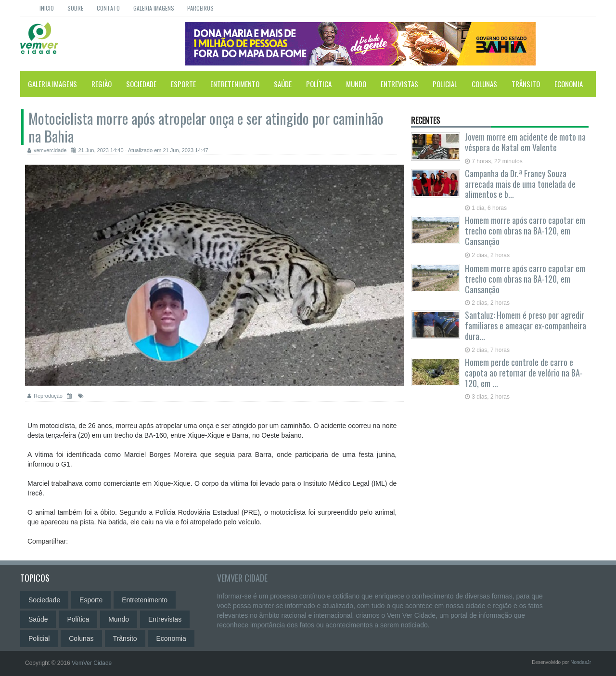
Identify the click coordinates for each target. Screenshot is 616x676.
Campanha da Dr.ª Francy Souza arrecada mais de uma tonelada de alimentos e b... (520, 184)
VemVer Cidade (242, 578)
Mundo (356, 84)
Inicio (47, 8)
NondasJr (581, 662)
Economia (569, 84)
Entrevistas (399, 84)
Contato (108, 8)
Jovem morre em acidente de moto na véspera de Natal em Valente (525, 142)
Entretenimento (235, 84)
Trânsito (526, 84)
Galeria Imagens (154, 8)
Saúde (283, 84)
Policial (445, 84)
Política (319, 84)
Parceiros (200, 8)
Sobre (75, 8)
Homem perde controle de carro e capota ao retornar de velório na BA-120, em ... (524, 373)
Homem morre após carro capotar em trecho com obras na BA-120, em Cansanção (525, 231)
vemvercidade (47, 150)
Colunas (484, 84)
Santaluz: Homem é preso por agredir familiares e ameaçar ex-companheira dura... (526, 325)
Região (102, 84)
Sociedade (141, 84)
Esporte (183, 84)
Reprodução (45, 396)
